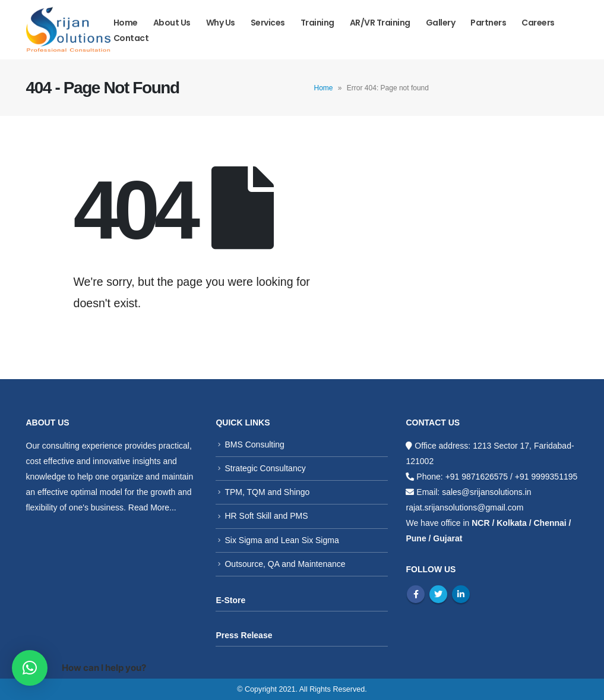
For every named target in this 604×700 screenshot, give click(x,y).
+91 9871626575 (477, 477)
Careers (538, 23)
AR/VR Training (380, 23)
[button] (30, 668)
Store (235, 600)
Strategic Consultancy (265, 468)
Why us (221, 23)
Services (268, 23)
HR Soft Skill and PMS (266, 516)
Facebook (416, 594)
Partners (488, 23)
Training (317, 23)
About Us (172, 23)
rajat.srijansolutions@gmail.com (464, 507)
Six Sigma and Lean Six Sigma (282, 540)
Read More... (152, 507)
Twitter (438, 594)
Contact (131, 38)
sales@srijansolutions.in (486, 492)
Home (126, 23)
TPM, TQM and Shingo (267, 492)
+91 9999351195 (546, 477)
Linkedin (461, 594)
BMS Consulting (254, 444)
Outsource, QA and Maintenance (285, 564)
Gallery (441, 23)
